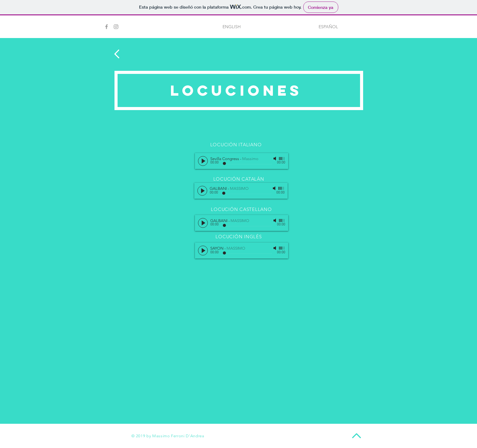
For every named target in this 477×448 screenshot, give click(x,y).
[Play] (203, 161)
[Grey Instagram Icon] (116, 27)
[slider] (282, 159)
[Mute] (275, 159)
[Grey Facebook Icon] (107, 27)
